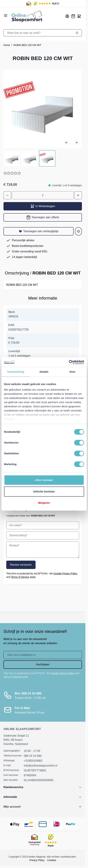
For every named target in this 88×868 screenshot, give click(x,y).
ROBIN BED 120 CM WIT (27, 45)
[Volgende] (76, 143)
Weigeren (44, 503)
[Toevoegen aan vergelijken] (78, 231)
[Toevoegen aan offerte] (43, 217)
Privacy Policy (37, 860)
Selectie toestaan (44, 491)
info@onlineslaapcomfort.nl (41, 766)
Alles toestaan (44, 480)
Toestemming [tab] (16, 372)
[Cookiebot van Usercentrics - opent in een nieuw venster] (69, 362)
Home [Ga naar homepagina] (7, 45)
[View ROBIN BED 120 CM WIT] (12, 158)
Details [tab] (44, 372)
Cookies (52, 860)
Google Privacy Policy (66, 574)
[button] (43, 807)
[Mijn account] (67, 16)
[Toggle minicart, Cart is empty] (79, 16)
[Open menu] (6, 15)
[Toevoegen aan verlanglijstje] (39, 231)
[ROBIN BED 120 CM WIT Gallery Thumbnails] (29, 158)
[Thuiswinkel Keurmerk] (35, 840)
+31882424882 (33, 761)
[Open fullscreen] (43, 109)
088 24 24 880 (33, 756)
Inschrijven (43, 664)
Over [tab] (72, 372)
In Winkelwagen (43, 206)
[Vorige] (67, 143)
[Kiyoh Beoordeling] (51, 840)
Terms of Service (20, 577)
